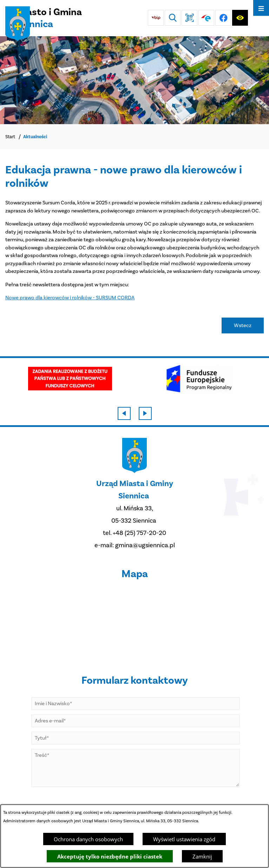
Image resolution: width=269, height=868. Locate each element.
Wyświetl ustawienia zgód (184, 839)
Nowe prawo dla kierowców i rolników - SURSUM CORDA (70, 298)
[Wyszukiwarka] (173, 18)
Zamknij (202, 856)
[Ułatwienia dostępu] (240, 18)
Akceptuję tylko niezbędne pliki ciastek (110, 856)
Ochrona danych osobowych (88, 839)
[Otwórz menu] (261, 8)
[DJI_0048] (134, 80)
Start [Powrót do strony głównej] (10, 137)
